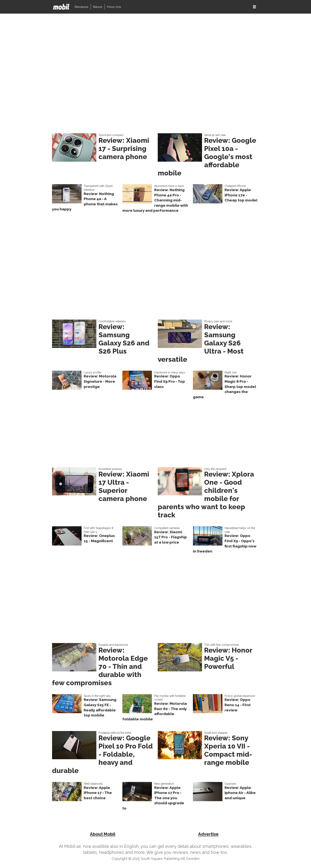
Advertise (208, 834)
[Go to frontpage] (61, 7)
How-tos (114, 7)
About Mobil (103, 834)
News (98, 7)
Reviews (81, 7)
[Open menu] (254, 7)
